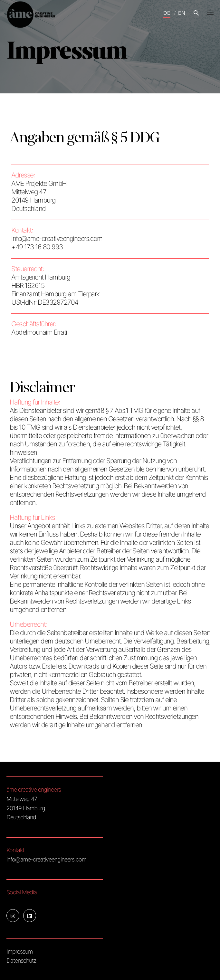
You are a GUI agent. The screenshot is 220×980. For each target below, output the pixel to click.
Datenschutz (21, 961)
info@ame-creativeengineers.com (57, 238)
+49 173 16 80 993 (37, 247)
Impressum (19, 951)
